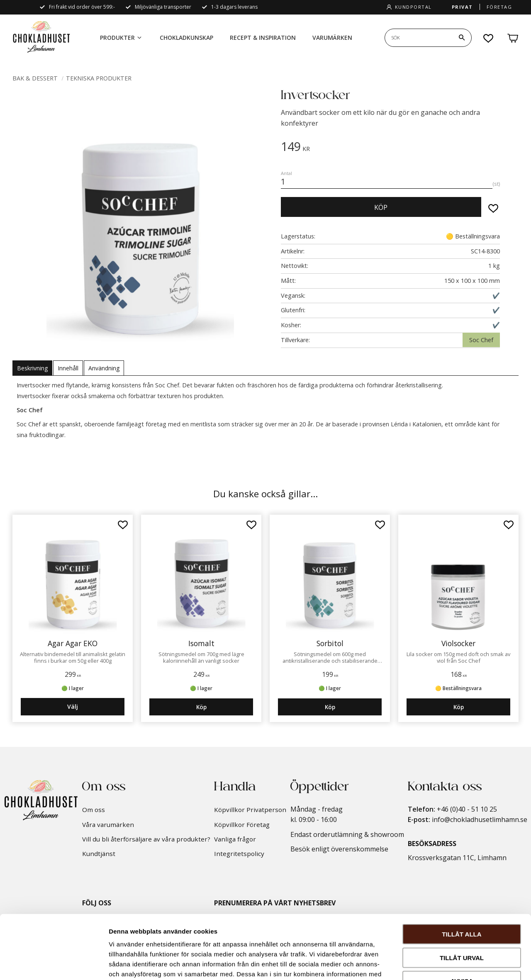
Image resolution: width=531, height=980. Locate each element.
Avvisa (462, 917)
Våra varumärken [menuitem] (108, 824)
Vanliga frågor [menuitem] (235, 839)
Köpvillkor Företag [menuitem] (242, 824)
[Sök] (462, 38)
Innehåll (68, 368)
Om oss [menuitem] (94, 810)
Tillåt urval (462, 894)
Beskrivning (32, 368)
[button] (489, 38)
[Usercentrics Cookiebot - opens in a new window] (54, 964)
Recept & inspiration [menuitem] (263, 38)
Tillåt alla (462, 870)
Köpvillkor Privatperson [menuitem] (250, 810)
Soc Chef (481, 340)
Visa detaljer (451, 964)
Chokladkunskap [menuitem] (186, 38)
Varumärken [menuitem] (332, 38)
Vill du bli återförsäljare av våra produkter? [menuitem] (146, 839)
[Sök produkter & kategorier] (419, 38)
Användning (104, 368)
